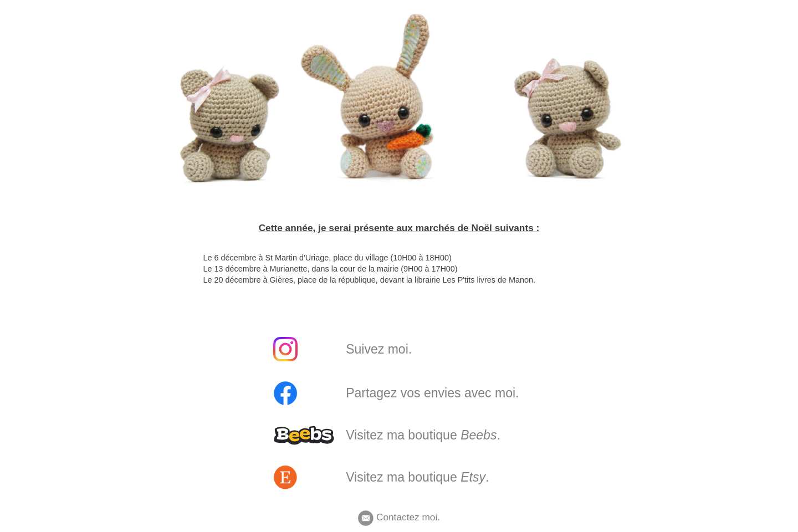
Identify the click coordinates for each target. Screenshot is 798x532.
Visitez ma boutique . (423, 435)
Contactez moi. (399, 517)
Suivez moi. (379, 349)
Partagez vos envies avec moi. (432, 393)
